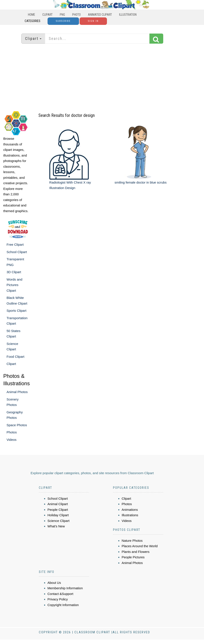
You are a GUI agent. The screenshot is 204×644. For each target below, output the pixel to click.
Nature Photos (132, 541)
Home (32, 15)
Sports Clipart (16, 311)
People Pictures (133, 557)
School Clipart (17, 252)
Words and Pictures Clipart (14, 285)
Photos (12, 432)
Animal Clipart (58, 504)
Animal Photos (17, 392)
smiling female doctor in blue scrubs (141, 182)
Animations (130, 510)
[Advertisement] (102, 77)
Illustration (128, 15)
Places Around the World (140, 546)
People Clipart (58, 510)
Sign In (93, 21)
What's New (56, 526)
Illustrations (130, 515)
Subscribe (63, 21)
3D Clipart (14, 272)
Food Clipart (15, 357)
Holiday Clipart (58, 515)
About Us (54, 583)
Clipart (47, 15)
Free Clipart (15, 244)
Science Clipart (59, 521)
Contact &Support (60, 594)
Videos (12, 440)
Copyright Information (63, 605)
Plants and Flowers (136, 552)
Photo (76, 15)
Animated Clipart (100, 15)
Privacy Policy (58, 599)
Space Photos (17, 425)
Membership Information (65, 588)
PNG (62, 15)
